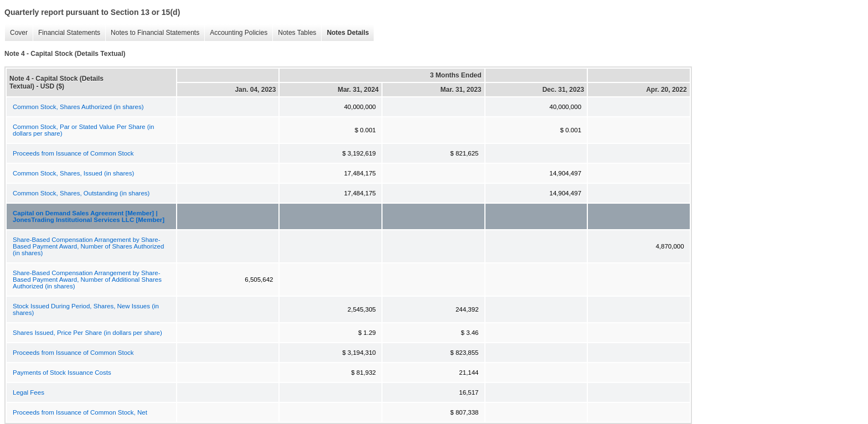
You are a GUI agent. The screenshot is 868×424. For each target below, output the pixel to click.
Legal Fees (29, 392)
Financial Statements (66, 33)
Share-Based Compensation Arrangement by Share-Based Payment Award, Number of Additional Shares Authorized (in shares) (87, 280)
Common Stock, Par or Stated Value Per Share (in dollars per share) (83, 130)
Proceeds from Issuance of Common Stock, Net (80, 412)
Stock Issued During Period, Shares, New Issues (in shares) (86, 309)
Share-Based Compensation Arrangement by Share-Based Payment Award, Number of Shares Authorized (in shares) (88, 246)
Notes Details (345, 33)
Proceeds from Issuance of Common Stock (73, 153)
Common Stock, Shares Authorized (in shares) (78, 107)
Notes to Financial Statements (152, 33)
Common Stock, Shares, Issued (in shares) (73, 173)
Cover (16, 33)
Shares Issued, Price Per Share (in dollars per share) (87, 333)
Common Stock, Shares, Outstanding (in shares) (81, 193)
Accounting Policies (236, 33)
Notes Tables (294, 33)
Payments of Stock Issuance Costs (62, 373)
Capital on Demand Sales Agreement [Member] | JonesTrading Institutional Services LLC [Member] (89, 216)
